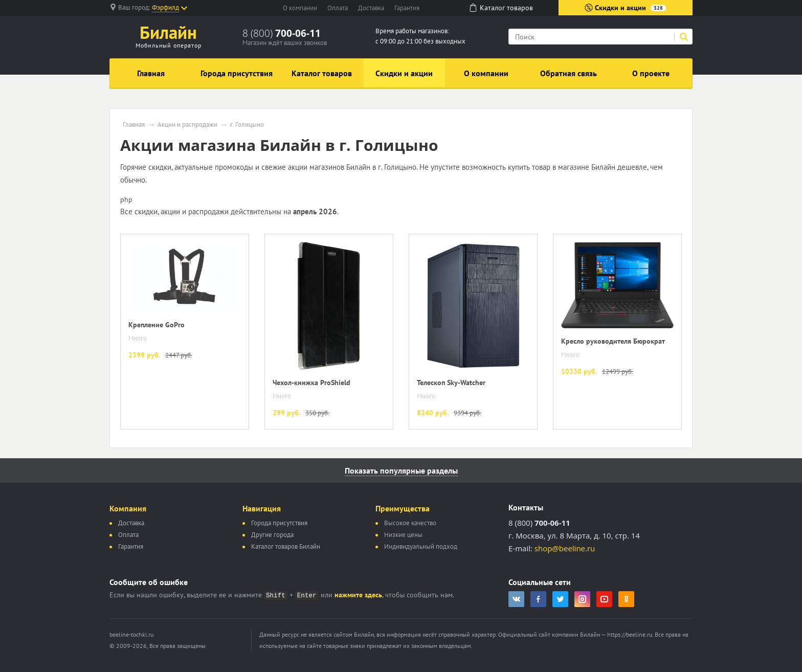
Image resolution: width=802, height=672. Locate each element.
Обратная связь (569, 73)
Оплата (338, 8)
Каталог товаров (322, 73)
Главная (151, 73)
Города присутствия (237, 73)
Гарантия (407, 8)
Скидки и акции (625, 8)
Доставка (371, 8)
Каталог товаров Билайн (286, 546)
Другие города (272, 535)
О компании (300, 8)
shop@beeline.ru (565, 548)
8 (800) (282, 33)
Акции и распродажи (187, 125)
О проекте (651, 73)
